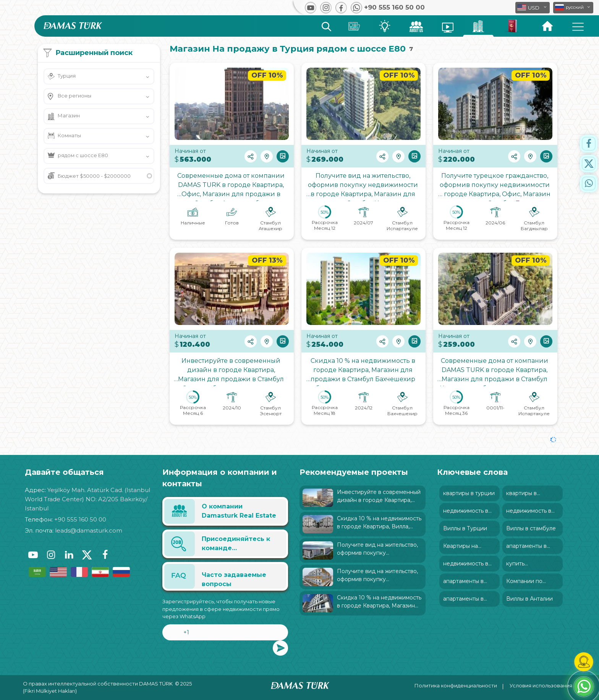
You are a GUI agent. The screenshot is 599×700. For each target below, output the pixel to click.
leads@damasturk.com (89, 530)
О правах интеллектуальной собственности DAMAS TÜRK (98, 684)
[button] (573, 8)
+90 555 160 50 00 (80, 519)
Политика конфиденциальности (456, 685)
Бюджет (94, 176)
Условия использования (541, 685)
